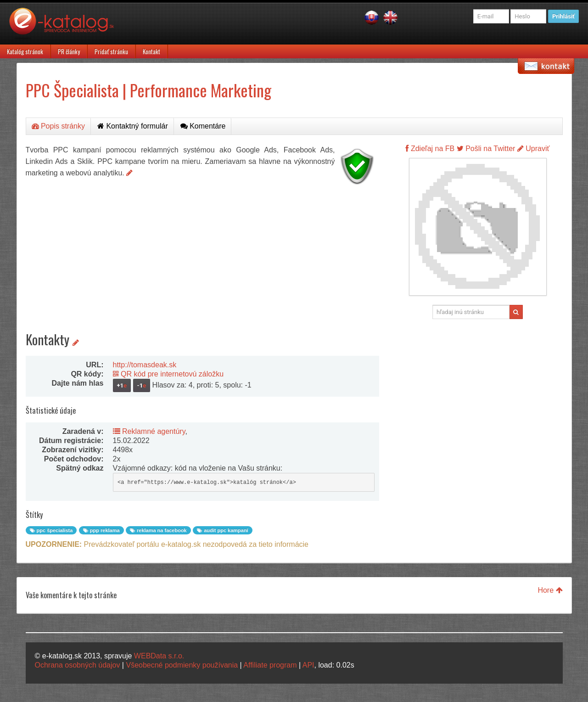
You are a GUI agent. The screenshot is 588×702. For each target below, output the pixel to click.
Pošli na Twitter (486, 149)
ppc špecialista (51, 530)
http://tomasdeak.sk (145, 365)
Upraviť (534, 149)
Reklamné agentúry (149, 431)
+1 (122, 385)
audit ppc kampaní (223, 530)
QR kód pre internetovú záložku (168, 374)
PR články (69, 51)
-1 (142, 385)
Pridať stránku (111, 51)
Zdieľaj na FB (430, 149)
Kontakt (151, 51)
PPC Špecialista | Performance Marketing (148, 90)
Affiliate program (270, 665)
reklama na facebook (158, 530)
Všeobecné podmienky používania (182, 665)
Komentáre (203, 126)
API (308, 665)
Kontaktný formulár (133, 126)
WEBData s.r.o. (159, 656)
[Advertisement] (202, 253)
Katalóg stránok (25, 51)
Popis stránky (58, 126)
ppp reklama (101, 530)
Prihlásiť (563, 16)
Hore (550, 590)
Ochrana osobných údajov (78, 665)
